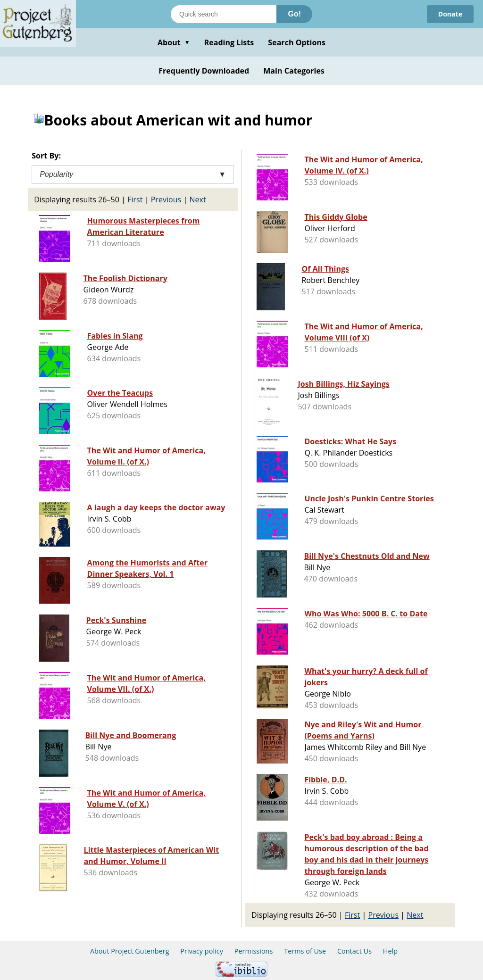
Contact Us (354, 951)
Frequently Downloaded (204, 71)
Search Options (297, 42)
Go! (294, 14)
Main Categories (294, 71)
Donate (450, 14)
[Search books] (224, 14)
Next (197, 199)
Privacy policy (202, 951)
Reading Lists (229, 42)
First (135, 199)
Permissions (254, 951)
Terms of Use (305, 951)
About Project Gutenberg (130, 951)
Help (390, 951)
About (174, 42)
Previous (166, 199)
